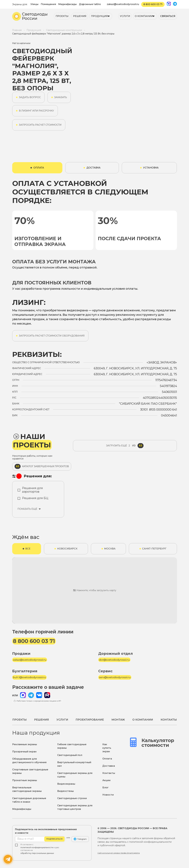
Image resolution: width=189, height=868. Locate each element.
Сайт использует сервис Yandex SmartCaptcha (119, 853)
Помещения (48, 4)
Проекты (62, 16)
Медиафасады (68, 4)
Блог (105, 788)
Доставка (109, 766)
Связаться (168, 16)
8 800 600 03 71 (153, 4)
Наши (32, 441)
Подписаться (54, 839)
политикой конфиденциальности (37, 847)
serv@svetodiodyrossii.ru (115, 677)
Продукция (99, 16)
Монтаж (118, 720)
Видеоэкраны (66, 784)
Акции (106, 780)
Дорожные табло (90, 4)
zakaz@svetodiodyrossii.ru (123, 4)
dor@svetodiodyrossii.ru (114, 660)
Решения (80, 16)
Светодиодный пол (70, 755)
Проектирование (90, 720)
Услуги (125, 16)
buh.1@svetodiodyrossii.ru (29, 677)
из (125, 446)
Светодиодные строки (72, 798)
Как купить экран (107, 748)
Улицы (34, 4)
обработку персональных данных (37, 853)
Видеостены (65, 791)
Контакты (169, 720)
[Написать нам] (8, 859)
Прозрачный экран (24, 752)
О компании (144, 16)
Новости (108, 795)
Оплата (107, 759)
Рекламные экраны (25, 744)
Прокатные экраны (25, 780)
